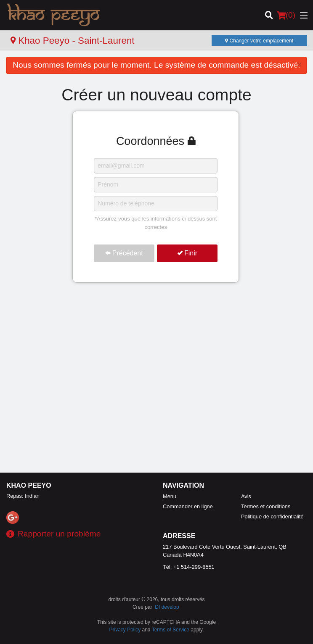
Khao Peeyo (29, 485)
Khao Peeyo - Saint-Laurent (73, 41)
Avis (246, 496)
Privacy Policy (125, 630)
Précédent (124, 253)
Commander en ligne (188, 506)
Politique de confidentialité (272, 517)
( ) (286, 15)
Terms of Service (171, 630)
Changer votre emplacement (259, 41)
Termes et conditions (266, 506)
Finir (188, 253)
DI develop (167, 607)
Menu (170, 496)
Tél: (189, 567)
